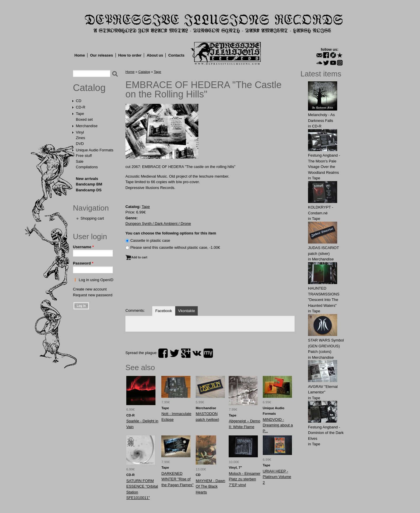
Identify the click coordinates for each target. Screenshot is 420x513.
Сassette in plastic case (150, 240)
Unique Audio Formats (95, 150)
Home (80, 55)
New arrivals (87, 179)
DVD (80, 144)
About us (155, 55)
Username (83, 247)
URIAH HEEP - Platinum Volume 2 (277, 477)
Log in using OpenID (96, 280)
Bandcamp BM (89, 184)
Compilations (87, 167)
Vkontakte (187, 311)
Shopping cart (92, 218)
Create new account (90, 289)
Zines (80, 138)
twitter (174, 353)
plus (186, 353)
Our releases (102, 55)
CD (79, 101)
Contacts (176, 55)
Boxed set (84, 119)
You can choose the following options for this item (171, 233)
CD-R (81, 107)
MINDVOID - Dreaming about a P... (278, 425)
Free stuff (84, 156)
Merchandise (87, 126)
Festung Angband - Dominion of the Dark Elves (326, 433)
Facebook (163, 311)
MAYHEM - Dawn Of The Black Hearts (210, 486)
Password (83, 263)
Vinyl (80, 132)
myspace (208, 353)
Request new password (93, 295)
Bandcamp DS (89, 190)
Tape (80, 114)
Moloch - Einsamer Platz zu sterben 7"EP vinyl (244, 479)
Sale (80, 161)
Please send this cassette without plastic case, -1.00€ (175, 247)
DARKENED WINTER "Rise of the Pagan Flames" (177, 479)
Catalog (89, 88)
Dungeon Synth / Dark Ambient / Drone (158, 224)
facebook (163, 353)
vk (197, 353)
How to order (130, 55)
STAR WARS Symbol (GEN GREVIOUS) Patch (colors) (326, 346)
